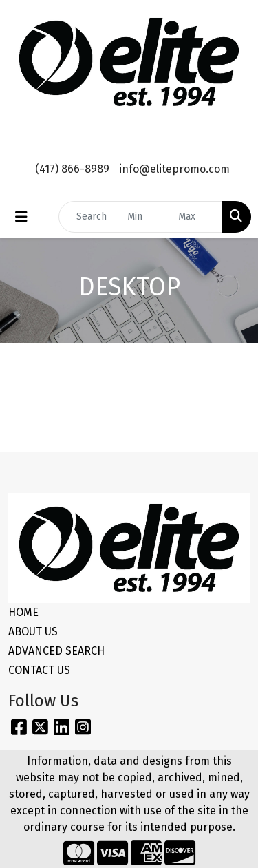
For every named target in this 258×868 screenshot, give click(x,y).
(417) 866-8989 (72, 169)
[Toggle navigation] (21, 217)
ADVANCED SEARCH (56, 651)
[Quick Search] (89, 217)
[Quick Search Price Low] (146, 217)
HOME (23, 612)
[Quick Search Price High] (196, 217)
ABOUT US (33, 632)
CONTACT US (39, 670)
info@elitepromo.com (174, 169)
